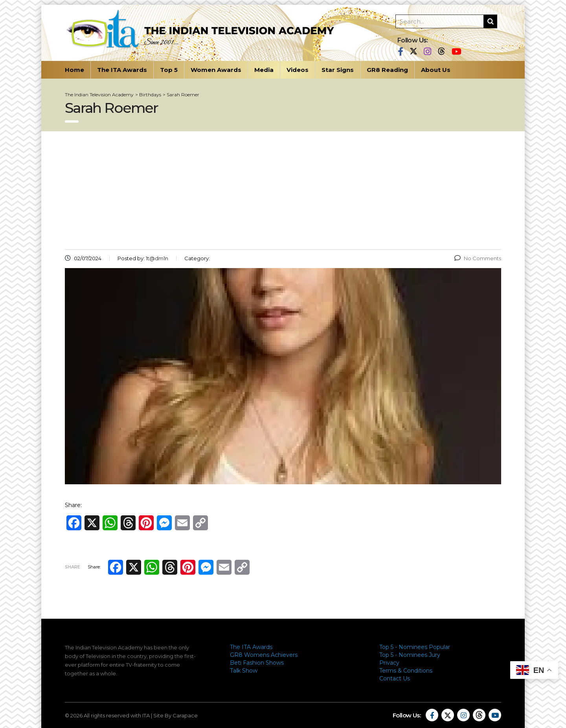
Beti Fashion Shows (257, 663)
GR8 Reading (387, 70)
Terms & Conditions (406, 671)
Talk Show (244, 671)
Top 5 (169, 70)
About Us (436, 70)
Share (73, 567)
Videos (298, 70)
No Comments (478, 258)
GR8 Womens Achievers (264, 655)
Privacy (389, 663)
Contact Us (395, 678)
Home (74, 70)
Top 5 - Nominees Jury (410, 655)
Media (264, 70)
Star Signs (338, 70)
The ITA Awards (122, 70)
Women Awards (216, 70)
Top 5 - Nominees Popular (415, 647)
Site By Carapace (175, 715)
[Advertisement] (283, 190)
